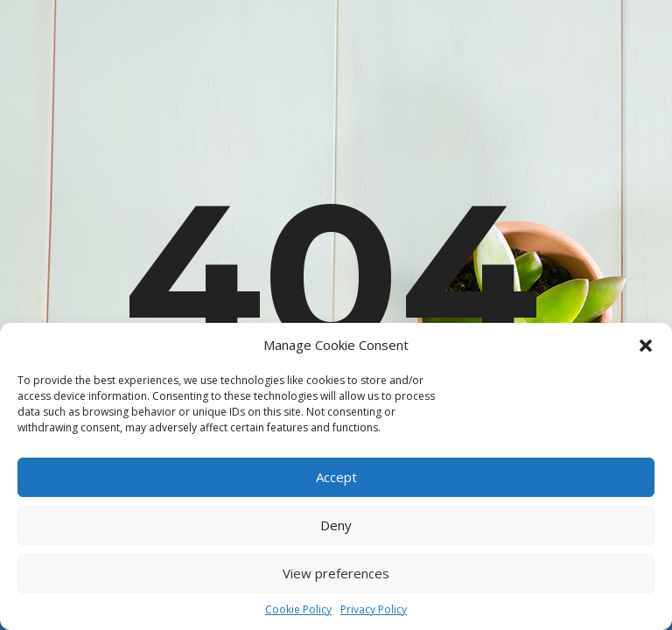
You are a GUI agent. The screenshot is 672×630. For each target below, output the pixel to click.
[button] (646, 346)
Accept (336, 477)
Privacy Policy (374, 609)
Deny (336, 525)
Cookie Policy (298, 609)
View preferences (336, 573)
